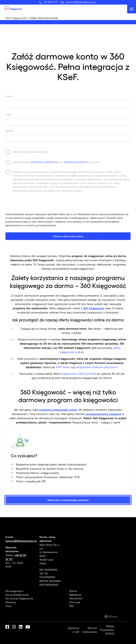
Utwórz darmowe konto (68, 236)
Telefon (9, 131)
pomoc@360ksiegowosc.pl (81, 2)
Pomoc (73, 591)
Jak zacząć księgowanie (19, 598)
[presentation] (32, 205)
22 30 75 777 (52, 2)
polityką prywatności (76, 162)
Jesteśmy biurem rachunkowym (30, 152)
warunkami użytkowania (44, 162)
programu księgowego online (58, 410)
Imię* (8, 114)
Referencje (75, 595)
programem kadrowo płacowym (96, 367)
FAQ (72, 606)
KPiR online (62, 367)
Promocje (75, 602)
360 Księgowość (16, 18)
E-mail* (10, 96)
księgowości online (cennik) (78, 374)
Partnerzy (11, 602)
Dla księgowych (14, 591)
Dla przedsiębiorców (17, 595)
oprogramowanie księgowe (103, 414)
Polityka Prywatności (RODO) (107, 630)
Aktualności (76, 598)
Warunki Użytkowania (90, 630)
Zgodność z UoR (73, 630)
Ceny (8, 606)
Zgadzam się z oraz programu (56, 162)
